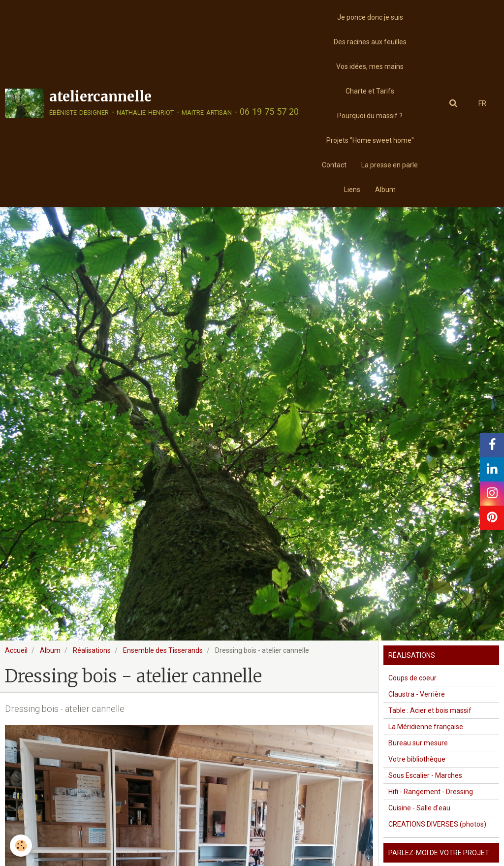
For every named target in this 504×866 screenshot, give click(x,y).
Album (385, 190)
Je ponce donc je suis (370, 17)
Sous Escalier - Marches (425, 775)
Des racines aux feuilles (370, 42)
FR (482, 103)
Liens (352, 190)
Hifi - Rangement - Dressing (431, 792)
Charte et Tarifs (370, 91)
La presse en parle (390, 165)
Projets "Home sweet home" (370, 140)
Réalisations (92, 650)
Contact (334, 165)
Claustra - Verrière (417, 694)
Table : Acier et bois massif (430, 710)
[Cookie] (21, 846)
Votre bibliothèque (417, 759)
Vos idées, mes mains (370, 66)
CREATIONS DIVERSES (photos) (437, 824)
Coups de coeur (412, 678)
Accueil (16, 650)
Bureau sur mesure (418, 743)
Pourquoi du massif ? (370, 116)
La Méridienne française (426, 727)
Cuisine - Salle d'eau (419, 808)
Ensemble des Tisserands (163, 650)
